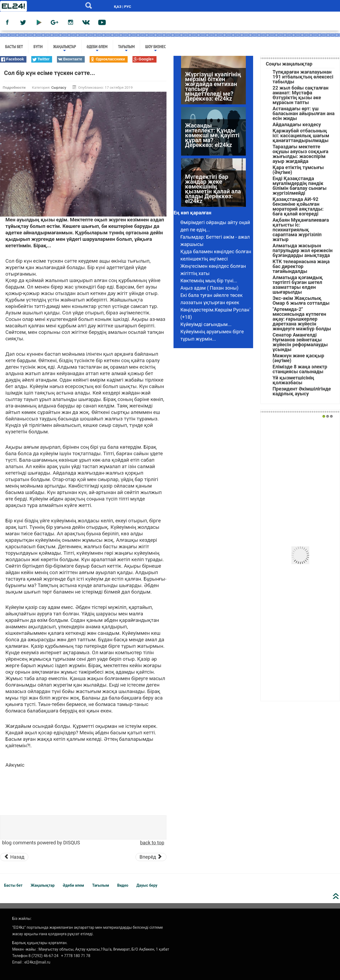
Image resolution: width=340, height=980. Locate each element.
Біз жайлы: (22, 919)
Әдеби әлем (97, 48)
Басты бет (14, 46)
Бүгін (38, 46)
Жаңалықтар (65, 48)
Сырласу (59, 87)
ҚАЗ (118, 6)
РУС (128, 6)
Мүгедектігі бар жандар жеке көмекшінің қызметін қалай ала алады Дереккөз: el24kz (213, 189)
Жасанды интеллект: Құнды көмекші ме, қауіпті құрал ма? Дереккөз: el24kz (212, 135)
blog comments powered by (41, 843)
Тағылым (127, 48)
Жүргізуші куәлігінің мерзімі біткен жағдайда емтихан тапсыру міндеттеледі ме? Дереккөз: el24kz (213, 86)
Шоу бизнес (155, 48)
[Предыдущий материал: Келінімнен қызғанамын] (14, 857)
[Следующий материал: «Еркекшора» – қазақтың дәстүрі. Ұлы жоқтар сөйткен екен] (151, 857)
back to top (152, 843)
